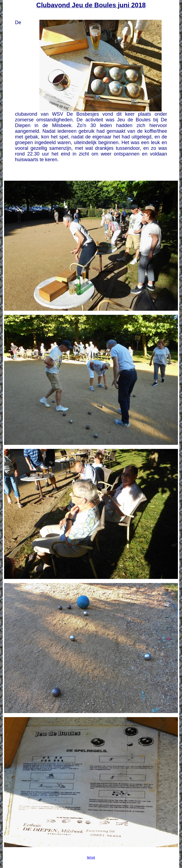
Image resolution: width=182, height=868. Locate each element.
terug (91, 857)
